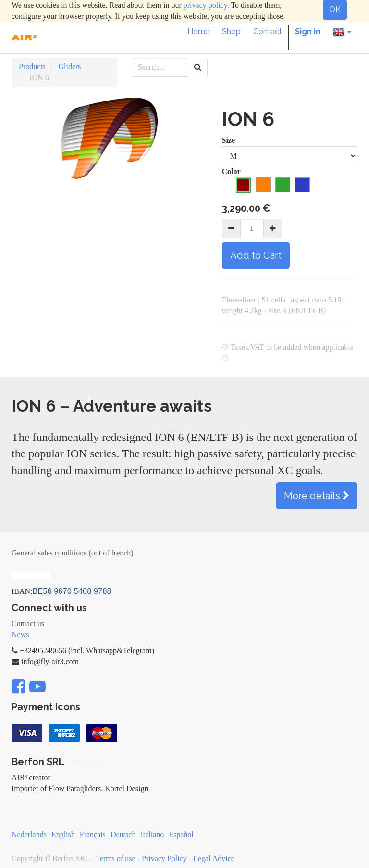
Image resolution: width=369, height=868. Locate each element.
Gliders (69, 67)
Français (93, 835)
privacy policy (205, 5)
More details (317, 496)
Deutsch (123, 835)
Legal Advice (214, 859)
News (20, 635)
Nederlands (29, 835)
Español (181, 835)
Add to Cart (256, 255)
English (63, 835)
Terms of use (115, 859)
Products (32, 67)
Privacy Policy (164, 859)
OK (335, 9)
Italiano (152, 835)
